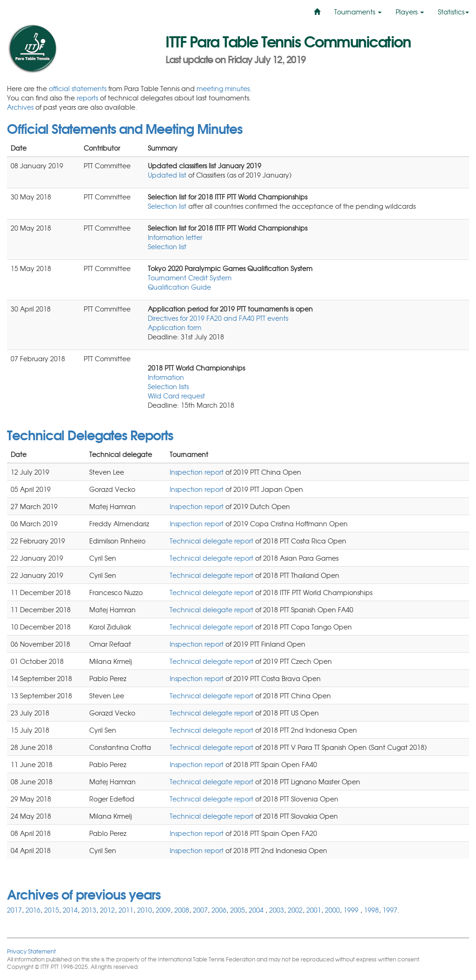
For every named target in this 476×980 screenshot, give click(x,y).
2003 (277, 910)
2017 (14, 910)
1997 (390, 910)
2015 (52, 910)
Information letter (175, 237)
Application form (175, 327)
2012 (107, 910)
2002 (295, 910)
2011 (126, 910)
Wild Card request (176, 396)
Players (410, 12)
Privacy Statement (31, 951)
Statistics (453, 12)
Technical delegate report (212, 541)
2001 (314, 910)
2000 (332, 910)
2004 (257, 910)
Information (166, 377)
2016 (33, 910)
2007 (200, 910)
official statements (78, 88)
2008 (182, 910)
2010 (145, 910)
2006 (219, 910)
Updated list (168, 175)
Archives (20, 107)
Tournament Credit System (190, 278)
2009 (163, 910)
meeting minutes (223, 88)
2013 (89, 910)
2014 (70, 910)
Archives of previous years (84, 894)
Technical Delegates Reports (90, 434)
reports (87, 98)
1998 (371, 910)
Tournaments (358, 12)
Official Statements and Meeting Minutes (125, 128)
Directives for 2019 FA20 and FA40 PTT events (218, 318)
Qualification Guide (179, 287)
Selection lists (168, 386)
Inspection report (197, 472)
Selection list (167, 206)
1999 (352, 910)
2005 (238, 910)
